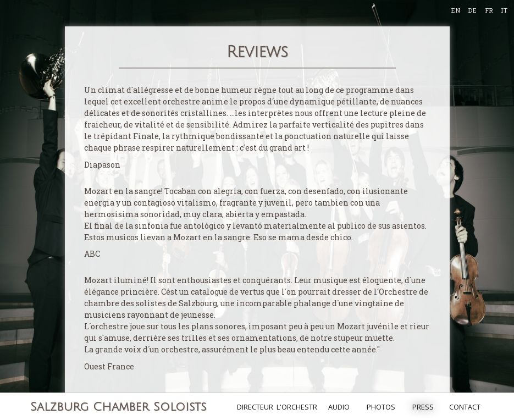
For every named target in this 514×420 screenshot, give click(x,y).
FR (489, 10)
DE (472, 10)
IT (504, 10)
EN (455, 10)
